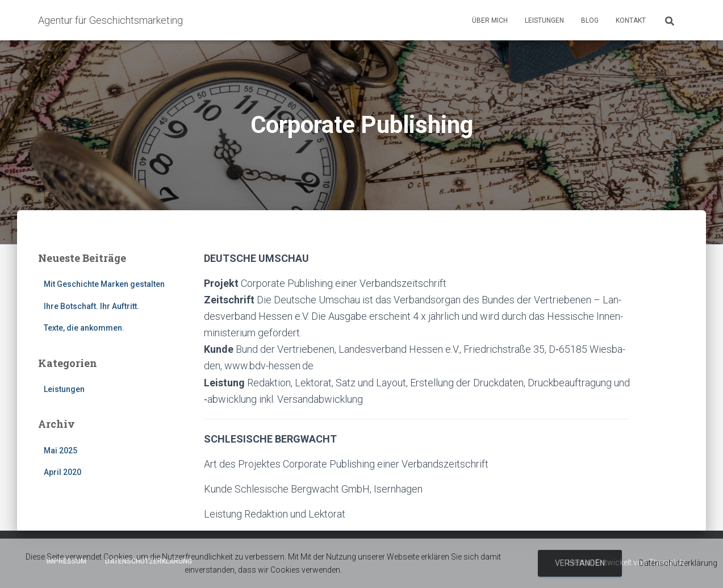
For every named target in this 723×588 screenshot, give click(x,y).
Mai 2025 (60, 451)
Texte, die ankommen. (84, 328)
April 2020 (62, 472)
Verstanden (580, 563)
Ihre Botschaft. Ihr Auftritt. (91, 306)
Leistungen (544, 20)
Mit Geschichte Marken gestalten (104, 284)
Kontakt (631, 20)
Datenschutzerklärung (678, 563)
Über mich (490, 20)
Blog (590, 20)
